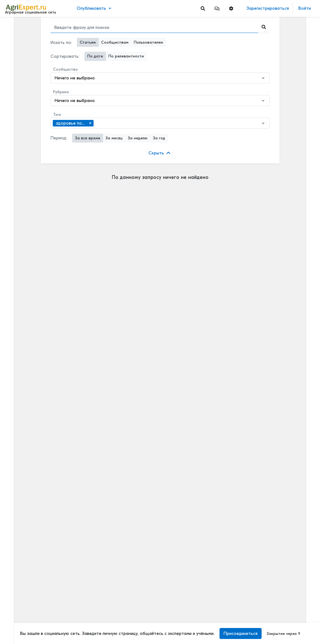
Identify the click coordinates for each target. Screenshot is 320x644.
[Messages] (217, 8)
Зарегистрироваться (268, 8)
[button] (217, 8)
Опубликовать (91, 8)
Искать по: (61, 43)
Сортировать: (65, 56)
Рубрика (61, 92)
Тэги (57, 115)
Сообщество (65, 69)
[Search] (203, 8)
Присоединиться (241, 633)
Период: (59, 138)
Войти (305, 8)
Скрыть (159, 153)
